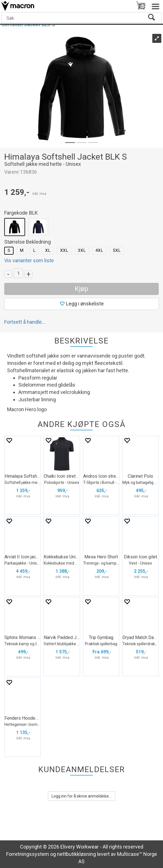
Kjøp (81, 289)
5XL (117, 250)
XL (48, 250)
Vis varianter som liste (29, 260)
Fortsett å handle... (25, 322)
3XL (82, 250)
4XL (99, 250)
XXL (64, 250)
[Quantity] (18, 273)
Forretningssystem (28, 854)
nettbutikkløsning (76, 854)
